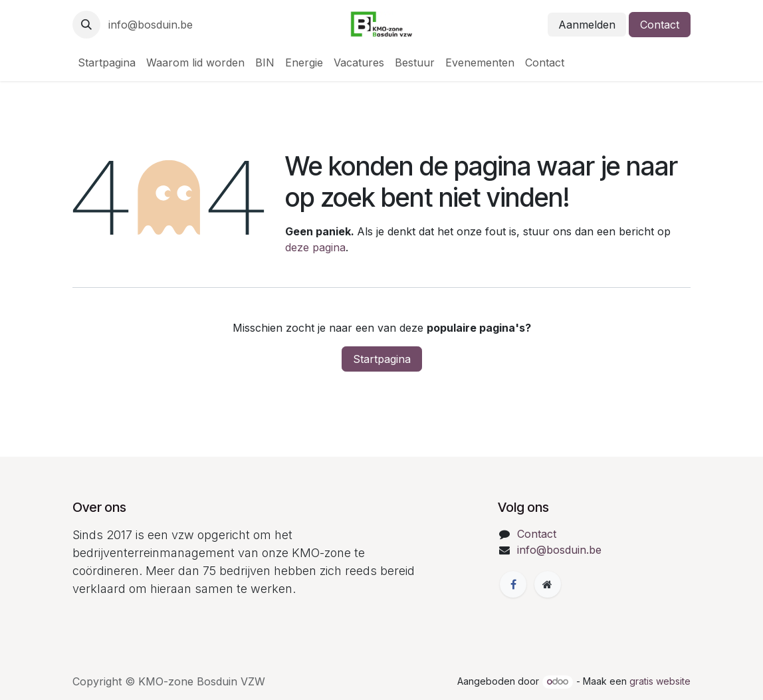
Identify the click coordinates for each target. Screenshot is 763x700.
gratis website (660, 681)
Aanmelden (587, 25)
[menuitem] (107, 62)
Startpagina (382, 359)
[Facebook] (513, 584)
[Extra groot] (548, 584)
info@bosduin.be (151, 25)
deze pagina (315, 247)
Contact (660, 25)
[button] (86, 25)
